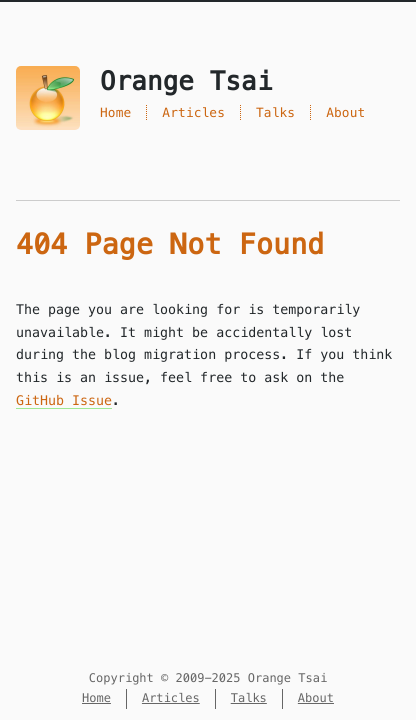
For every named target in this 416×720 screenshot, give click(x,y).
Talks (275, 112)
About (345, 112)
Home (115, 112)
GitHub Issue (64, 400)
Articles (193, 112)
